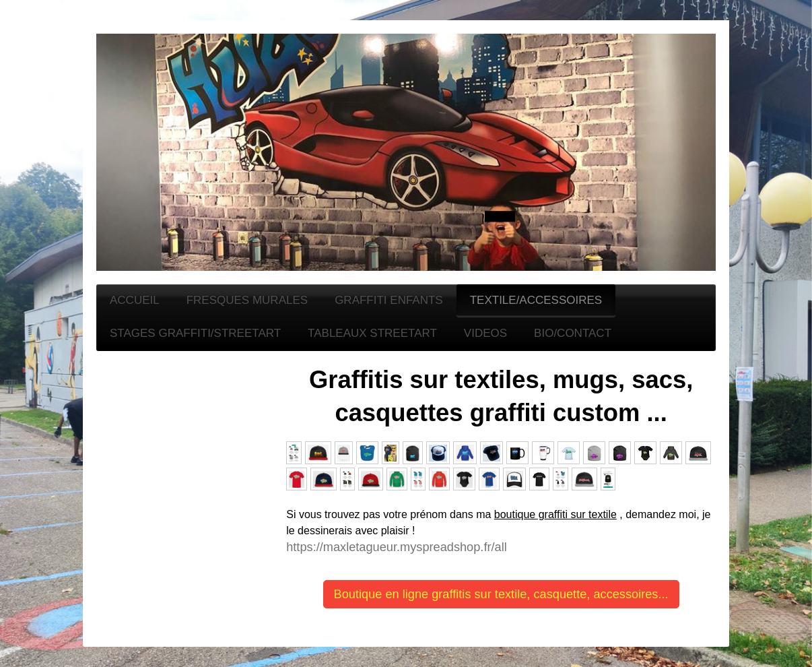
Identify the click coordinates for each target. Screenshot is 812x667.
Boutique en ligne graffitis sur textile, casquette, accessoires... (501, 594)
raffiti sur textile (581, 514)
